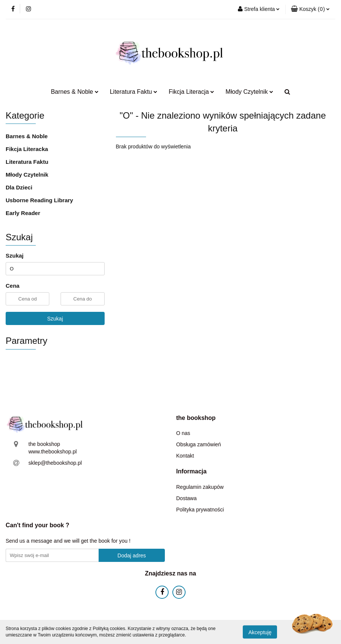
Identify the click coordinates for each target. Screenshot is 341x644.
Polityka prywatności (200, 510)
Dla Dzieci (19, 187)
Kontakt (185, 456)
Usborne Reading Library (39, 200)
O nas (183, 433)
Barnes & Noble (75, 92)
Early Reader (23, 213)
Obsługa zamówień (199, 444)
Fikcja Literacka (27, 149)
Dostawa (186, 498)
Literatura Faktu (134, 92)
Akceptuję (260, 632)
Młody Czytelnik (249, 92)
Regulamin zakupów (200, 487)
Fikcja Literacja (191, 92)
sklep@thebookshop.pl (55, 463)
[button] (310, 9)
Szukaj (55, 319)
